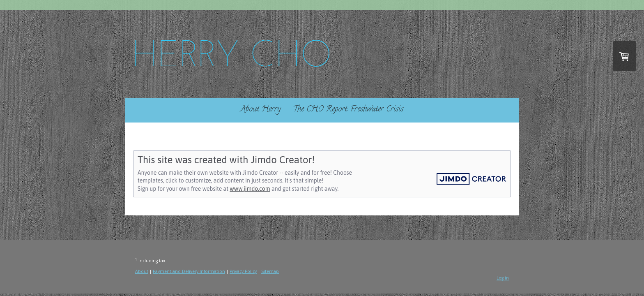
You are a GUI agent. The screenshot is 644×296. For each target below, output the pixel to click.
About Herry (261, 110)
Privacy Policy (243, 271)
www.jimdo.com (250, 189)
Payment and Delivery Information (189, 271)
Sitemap (270, 271)
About (142, 271)
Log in (503, 278)
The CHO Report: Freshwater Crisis (348, 110)
